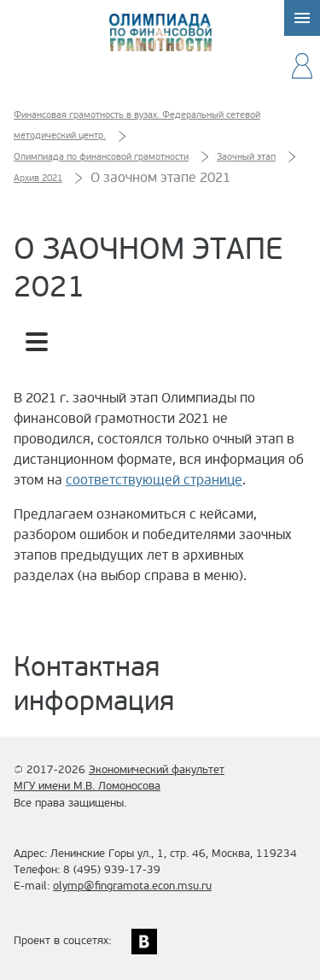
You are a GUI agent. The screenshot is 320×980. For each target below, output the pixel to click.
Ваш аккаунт (302, 66)
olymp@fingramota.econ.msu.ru (132, 886)
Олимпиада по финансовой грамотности (160, 32)
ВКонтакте (144, 942)
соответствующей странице (154, 480)
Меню (302, 18)
